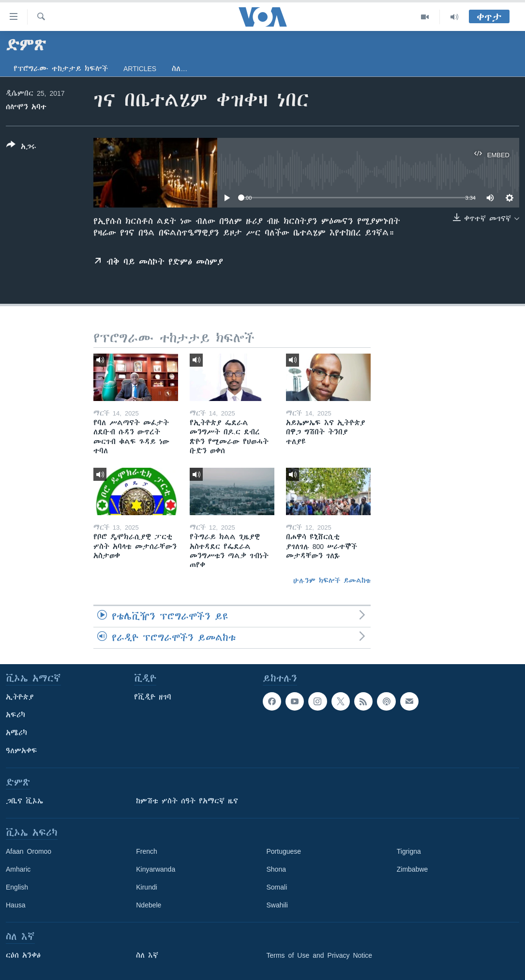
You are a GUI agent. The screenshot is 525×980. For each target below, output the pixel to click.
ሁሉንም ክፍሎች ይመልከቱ (332, 580)
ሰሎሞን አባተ (26, 107)
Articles (140, 69)
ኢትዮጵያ (20, 697)
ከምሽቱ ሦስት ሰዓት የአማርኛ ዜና (187, 801)
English (17, 887)
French (147, 851)
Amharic (18, 869)
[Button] (21, 148)
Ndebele (149, 905)
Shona (276, 869)
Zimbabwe (412, 869)
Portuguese (284, 851)
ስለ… (180, 69)
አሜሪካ (16, 733)
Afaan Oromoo (29, 851)
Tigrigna (409, 851)
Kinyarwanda (156, 869)
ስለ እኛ (147, 955)
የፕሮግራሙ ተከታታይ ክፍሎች (61, 69)
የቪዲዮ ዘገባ (153, 697)
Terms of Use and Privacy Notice (320, 955)
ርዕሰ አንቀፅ (23, 955)
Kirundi (147, 887)
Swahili (277, 905)
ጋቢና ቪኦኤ (24, 801)
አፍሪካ (15, 715)
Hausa (15, 905)
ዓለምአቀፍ (22, 751)
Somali (277, 887)
